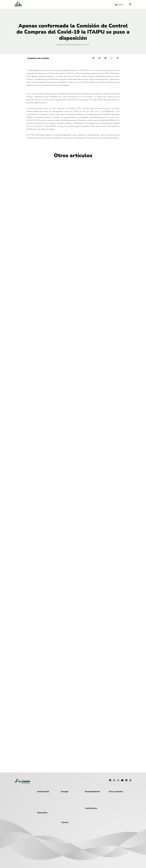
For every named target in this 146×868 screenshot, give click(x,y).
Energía (65, 792)
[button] (93, 58)
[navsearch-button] (130, 4)
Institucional (73, 21)
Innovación (42, 813)
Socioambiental (92, 792)
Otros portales (116, 792)
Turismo (65, 822)
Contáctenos (91, 808)
